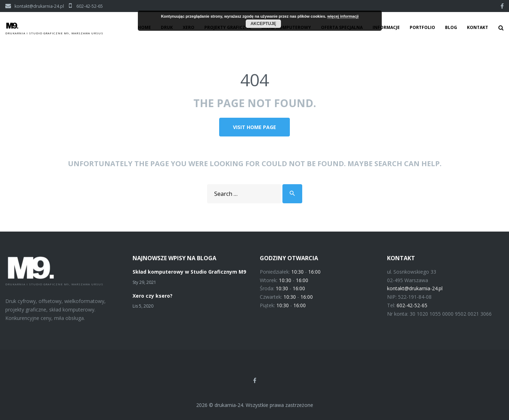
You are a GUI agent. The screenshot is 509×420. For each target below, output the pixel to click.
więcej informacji (343, 16)
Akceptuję (264, 24)
